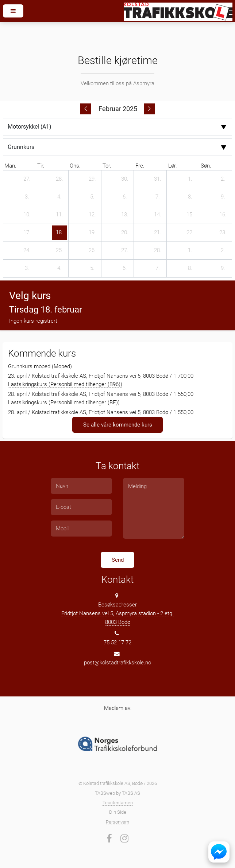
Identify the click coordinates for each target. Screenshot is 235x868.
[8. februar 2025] (190, 197)
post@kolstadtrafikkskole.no (117, 663)
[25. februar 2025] (59, 251)
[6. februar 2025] (125, 197)
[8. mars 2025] (190, 268)
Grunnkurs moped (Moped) (40, 366)
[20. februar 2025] (125, 233)
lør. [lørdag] (173, 166)
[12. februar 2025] (92, 215)
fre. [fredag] (140, 166)
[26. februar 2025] (92, 251)
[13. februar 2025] (125, 215)
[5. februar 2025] (92, 197)
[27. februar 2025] (125, 251)
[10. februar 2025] (27, 215)
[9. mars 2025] (223, 268)
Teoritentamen (118, 803)
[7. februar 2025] (158, 197)
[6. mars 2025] (125, 268)
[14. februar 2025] (158, 215)
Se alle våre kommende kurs (118, 425)
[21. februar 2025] (158, 233)
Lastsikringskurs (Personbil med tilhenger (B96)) (65, 384)
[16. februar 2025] (223, 215)
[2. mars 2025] (223, 251)
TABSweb (105, 793)
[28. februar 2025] (158, 251)
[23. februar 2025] (223, 233)
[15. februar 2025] (190, 215)
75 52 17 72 (117, 643)
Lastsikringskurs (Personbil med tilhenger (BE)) (64, 402)
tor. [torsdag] (107, 166)
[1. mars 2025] (190, 251)
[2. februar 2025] (223, 179)
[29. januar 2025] (92, 179)
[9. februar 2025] (223, 197)
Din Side (118, 812)
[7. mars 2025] (158, 268)
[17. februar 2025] (27, 233)
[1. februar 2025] (190, 179)
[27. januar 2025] (27, 179)
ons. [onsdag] (75, 166)
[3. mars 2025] (27, 268)
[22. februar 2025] (190, 233)
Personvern (117, 822)
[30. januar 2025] (125, 179)
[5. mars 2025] (92, 268)
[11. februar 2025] (59, 215)
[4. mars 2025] (59, 268)
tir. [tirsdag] (41, 166)
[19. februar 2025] (92, 233)
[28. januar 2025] (59, 179)
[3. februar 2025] (27, 197)
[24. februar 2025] (27, 251)
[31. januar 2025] (158, 179)
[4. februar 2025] (59, 197)
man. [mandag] (10, 166)
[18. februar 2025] (59, 233)
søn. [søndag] (206, 166)
